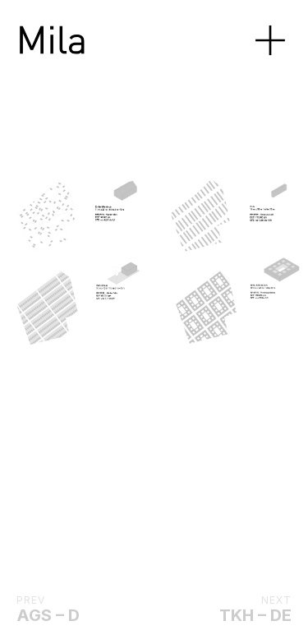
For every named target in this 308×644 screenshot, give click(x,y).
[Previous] (43, 260)
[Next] (172, 260)
